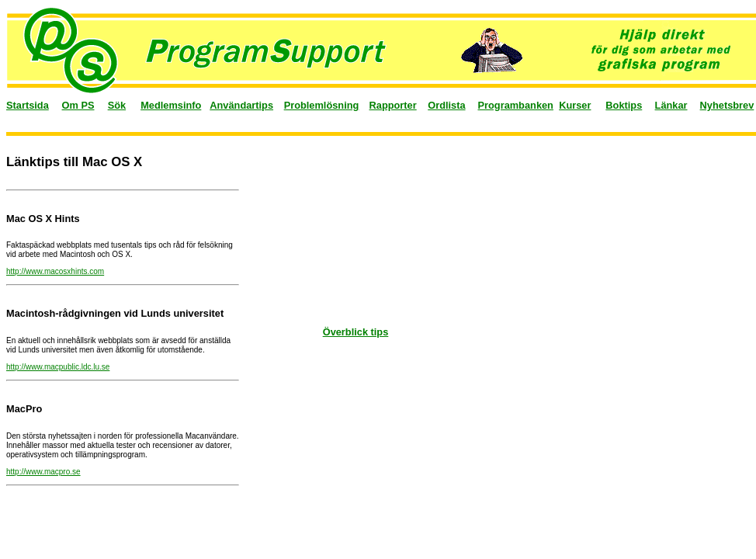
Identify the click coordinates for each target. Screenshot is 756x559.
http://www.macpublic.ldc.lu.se (58, 367)
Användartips (241, 105)
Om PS (78, 105)
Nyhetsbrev (727, 105)
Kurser (575, 105)
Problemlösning (322, 105)
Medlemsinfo (171, 105)
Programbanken (516, 105)
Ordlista (446, 105)
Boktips (624, 105)
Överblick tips (356, 332)
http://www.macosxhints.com (55, 271)
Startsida (28, 105)
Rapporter (393, 105)
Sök (117, 105)
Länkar (671, 105)
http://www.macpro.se (43, 472)
